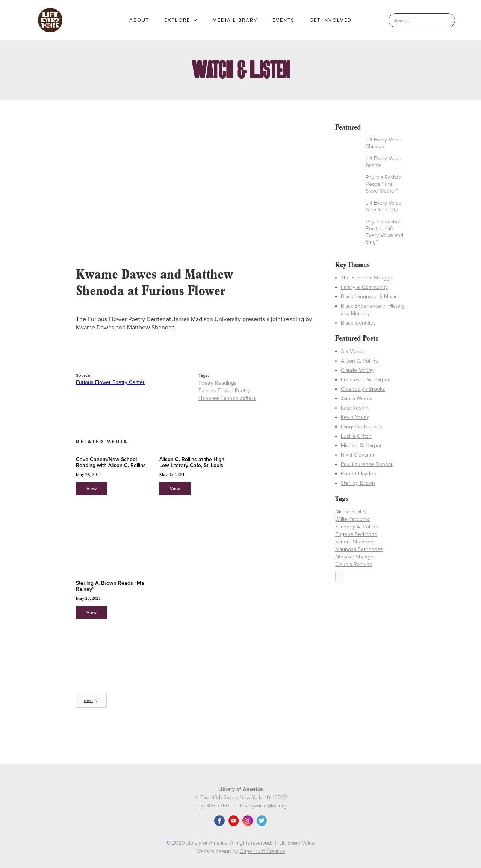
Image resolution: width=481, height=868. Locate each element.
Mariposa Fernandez (359, 549)
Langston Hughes (362, 427)
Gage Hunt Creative (262, 851)
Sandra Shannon (354, 542)
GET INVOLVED (331, 20)
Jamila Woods (357, 398)
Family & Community (364, 287)
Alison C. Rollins (359, 361)
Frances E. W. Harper (365, 380)
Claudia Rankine (354, 564)
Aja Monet (352, 351)
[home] (50, 20)
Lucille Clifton (356, 436)
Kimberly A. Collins (357, 527)
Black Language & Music (369, 297)
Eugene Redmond (356, 534)
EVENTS (284, 20)
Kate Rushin (355, 408)
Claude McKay (357, 370)
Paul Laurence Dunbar (367, 464)
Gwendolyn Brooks (363, 389)
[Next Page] (91, 700)
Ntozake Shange (354, 557)
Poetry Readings (218, 383)
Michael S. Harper (361, 445)
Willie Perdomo (352, 519)
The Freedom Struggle (367, 278)
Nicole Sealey (351, 512)
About (139, 20)
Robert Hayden (358, 474)
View (92, 489)
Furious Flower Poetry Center (110, 382)
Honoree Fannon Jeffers (227, 398)
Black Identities (358, 323)
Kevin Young (355, 417)
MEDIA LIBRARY (235, 20)
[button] (181, 20)
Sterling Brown (358, 483)
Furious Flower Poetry (224, 391)
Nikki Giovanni (357, 455)
